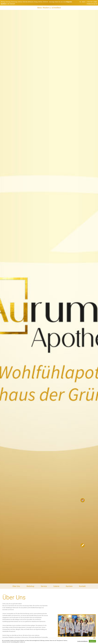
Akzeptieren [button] (92, 641)
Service (44, 586)
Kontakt (82, 586)
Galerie (56, 586)
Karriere (69, 586)
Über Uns (16, 586)
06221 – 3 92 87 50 (87, 2)
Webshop (30, 586)
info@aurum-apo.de (92, 4)
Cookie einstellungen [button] (82, 641)
